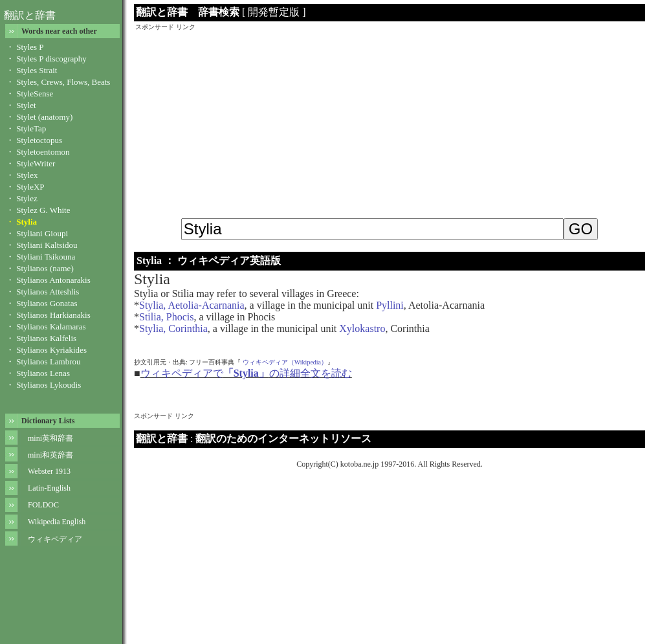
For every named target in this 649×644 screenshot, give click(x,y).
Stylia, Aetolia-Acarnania (192, 305)
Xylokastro (362, 328)
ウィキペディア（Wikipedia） (285, 362)
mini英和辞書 (50, 438)
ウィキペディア (55, 539)
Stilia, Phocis (166, 317)
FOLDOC (43, 505)
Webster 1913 (49, 471)
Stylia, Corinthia (173, 328)
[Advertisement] (390, 122)
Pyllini (390, 305)
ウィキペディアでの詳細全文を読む (246, 373)
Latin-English (49, 488)
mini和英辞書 (50, 455)
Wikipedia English (57, 522)
